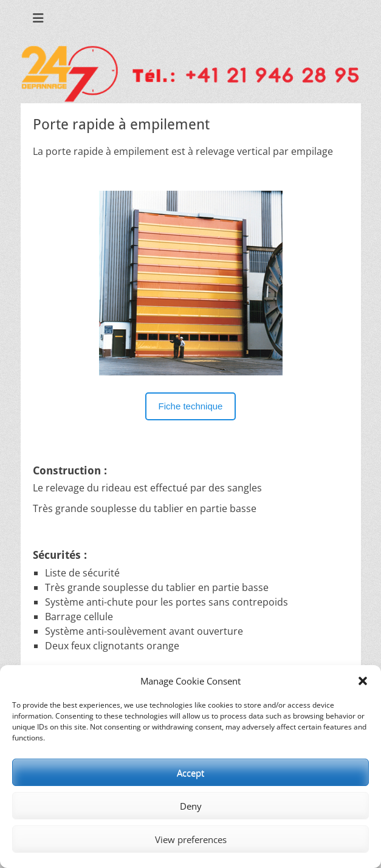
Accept (190, 773)
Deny (191, 806)
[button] (363, 681)
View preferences (191, 839)
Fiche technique (191, 406)
